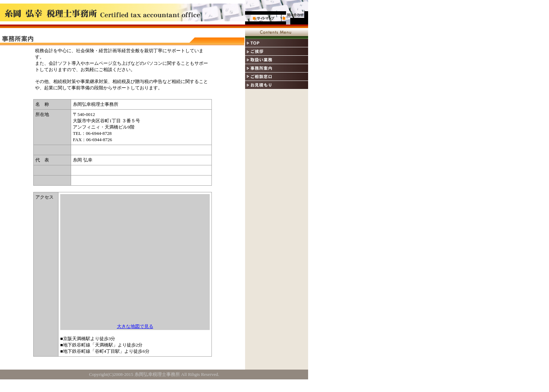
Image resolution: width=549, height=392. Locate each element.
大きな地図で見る (135, 326)
